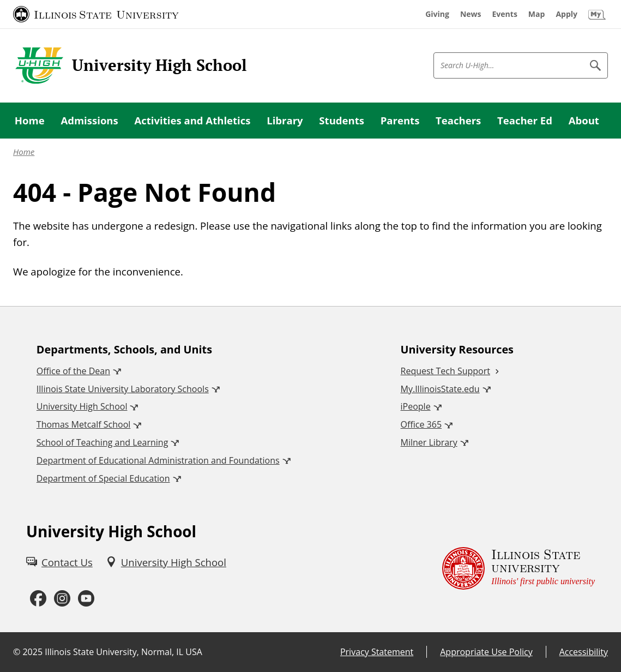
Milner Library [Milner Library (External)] (429, 442)
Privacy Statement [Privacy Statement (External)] (377, 652)
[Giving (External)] (437, 14)
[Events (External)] (505, 14)
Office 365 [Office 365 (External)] (421, 424)
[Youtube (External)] (86, 599)
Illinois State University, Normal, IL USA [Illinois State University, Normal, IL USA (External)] (123, 652)
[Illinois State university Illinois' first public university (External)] (518, 568)
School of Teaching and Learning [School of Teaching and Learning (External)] (102, 442)
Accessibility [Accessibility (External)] (584, 652)
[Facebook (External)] (38, 599)
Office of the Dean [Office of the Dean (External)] (73, 371)
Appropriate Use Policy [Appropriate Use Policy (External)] (486, 652)
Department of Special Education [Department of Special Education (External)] (103, 478)
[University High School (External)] (166, 562)
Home (24, 152)
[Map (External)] (537, 14)
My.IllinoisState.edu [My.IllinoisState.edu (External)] (440, 389)
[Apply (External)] (566, 14)
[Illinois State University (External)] (96, 14)
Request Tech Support (445, 371)
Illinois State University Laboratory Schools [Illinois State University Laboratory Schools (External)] (123, 389)
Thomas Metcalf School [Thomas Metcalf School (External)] (83, 424)
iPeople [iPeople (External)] (416, 406)
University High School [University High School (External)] (82, 406)
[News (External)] (471, 14)
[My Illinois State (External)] (597, 14)
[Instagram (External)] (62, 599)
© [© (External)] (17, 652)
